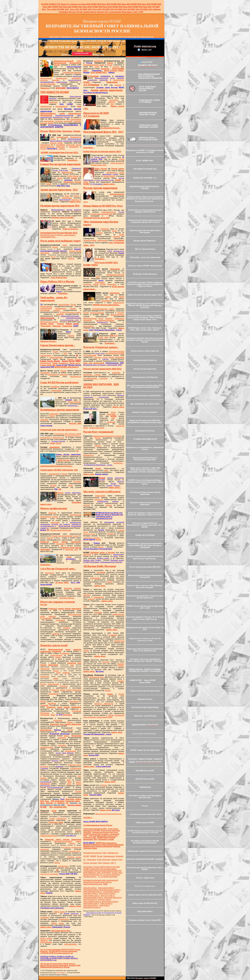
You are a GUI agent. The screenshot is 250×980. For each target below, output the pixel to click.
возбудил (87, 595)
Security (50, 538)
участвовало (106, 301)
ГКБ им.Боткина (58, 801)
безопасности (75, 63)
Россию (111, 715)
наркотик (121, 664)
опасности (75, 200)
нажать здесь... (115, 487)
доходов (87, 505)
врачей (51, 123)
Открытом (65, 548)
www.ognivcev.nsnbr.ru (92, 907)
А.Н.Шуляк (60, 620)
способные (60, 544)
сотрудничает (46, 355)
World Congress (111, 71)
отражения (45, 917)
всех (112, 104)
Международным (117, 315)
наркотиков (60, 147)
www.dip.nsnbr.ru (105, 899)
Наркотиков (92, 860)
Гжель (55, 363)
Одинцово (56, 326)
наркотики (63, 374)
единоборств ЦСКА (115, 172)
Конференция (46, 363)
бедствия (77, 482)
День (47, 801)
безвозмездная (61, 106)
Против (86, 863)
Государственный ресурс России (98, 825)
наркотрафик (100, 496)
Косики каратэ (118, 169)
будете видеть (46, 938)
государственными (48, 84)
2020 (87, 7)
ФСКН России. (64, 460)
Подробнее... (73, 160)
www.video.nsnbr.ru (91, 893)
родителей (68, 121)
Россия (60, 493)
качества (56, 634)
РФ (52, 145)
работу (108, 297)
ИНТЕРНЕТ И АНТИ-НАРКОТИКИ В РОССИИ (101, 867)
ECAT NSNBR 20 (97, 72)
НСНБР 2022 (57, 7)
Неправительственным (105, 320)
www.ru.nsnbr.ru (106, 903)
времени (67, 628)
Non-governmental (65, 536)
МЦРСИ (71, 258)
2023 (146, 4)
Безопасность (113, 853)
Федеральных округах (49, 322)
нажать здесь (75, 202)
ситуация (106, 662)
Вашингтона (119, 641)
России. (55, 517)
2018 (127, 7)
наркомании (74, 147)
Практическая (53, 684)
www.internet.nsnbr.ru (91, 896)
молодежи (52, 703)
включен (118, 85)
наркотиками (56, 390)
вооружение (45, 310)
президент (62, 738)
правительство (118, 614)
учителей (77, 121)
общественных (75, 113)
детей (70, 485)
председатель (119, 80)
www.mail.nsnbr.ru (90, 899)
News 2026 (86, 4)
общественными (56, 357)
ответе (110, 582)
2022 (47, 7)
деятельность (63, 866)
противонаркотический (99, 214)
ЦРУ (85, 606)
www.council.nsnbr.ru (106, 888)
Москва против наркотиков (61, 530)
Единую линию (56, 143)
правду (77, 196)
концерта (116, 237)
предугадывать (46, 942)
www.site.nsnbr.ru (90, 888)
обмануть (44, 940)
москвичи (105, 69)
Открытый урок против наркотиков (65, 724)
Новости (115, 860)
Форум (110, 63)
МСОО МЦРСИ (74, 402)
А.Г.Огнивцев (93, 76)
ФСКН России (73, 176)
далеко (86, 650)
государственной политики (95, 378)
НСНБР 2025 (116, 4)
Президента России (72, 182)
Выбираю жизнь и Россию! (99, 552)
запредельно (67, 198)
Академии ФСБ (72, 549)
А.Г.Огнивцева (46, 618)
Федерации (74, 701)
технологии (58, 720)
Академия (68, 588)
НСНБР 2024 (136, 4)
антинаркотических (117, 351)
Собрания (44, 705)
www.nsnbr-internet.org (113, 897)
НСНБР (67, 367)
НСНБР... (88, 82)
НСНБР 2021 (77, 7)
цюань (61, 923)
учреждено (53, 102)
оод (79, 4)
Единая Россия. (74, 359)
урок (79, 663)
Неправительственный (63, 61)
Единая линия (47, 324)
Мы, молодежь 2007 (58, 807)
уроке (72, 548)
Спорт (53, 443)
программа (101, 572)
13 (106, 72)
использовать (96, 578)
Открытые (51, 707)
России (57, 65)
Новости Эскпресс (70, 229)
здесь (86, 202)
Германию (113, 635)
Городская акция (73, 801)
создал (60, 178)
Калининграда (71, 751)
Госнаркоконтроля (109, 212)
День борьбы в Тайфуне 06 (54, 803)
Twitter (121, 71)
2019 (107, 7)
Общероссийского (48, 113)
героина (109, 505)
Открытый (72, 663)
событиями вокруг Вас (60, 931)
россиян (53, 485)
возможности (88, 455)
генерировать (64, 919)
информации (53, 694)
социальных (46, 651)
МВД (106, 337)
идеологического (117, 194)
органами (60, 314)
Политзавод (46, 326)
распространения (47, 147)
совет (79, 61)
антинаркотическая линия (103, 309)
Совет (104, 853)
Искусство (107, 860)
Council (76, 536)
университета (118, 303)
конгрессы (99, 61)
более (114, 231)
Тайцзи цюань (59, 912)
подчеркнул (114, 100)
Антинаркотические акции (94, 65)
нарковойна (45, 373)
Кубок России (101, 169)
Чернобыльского (47, 747)
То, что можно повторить (108, 876)
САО (112, 863)
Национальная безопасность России (107, 436)
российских (61, 145)
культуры (44, 80)
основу (74, 178)
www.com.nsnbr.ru (108, 896)
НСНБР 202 (96, 4)
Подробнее (63, 293)
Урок (106, 12)
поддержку (111, 422)
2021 (67, 7)
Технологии (45, 669)
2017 (148, 7)
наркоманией (54, 474)
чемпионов (105, 229)
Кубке (86, 182)
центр (43, 616)
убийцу (121, 666)
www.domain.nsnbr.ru (111, 892)
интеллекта (76, 78)
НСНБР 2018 (137, 7)
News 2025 (106, 4)
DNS (100, 863)
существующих (56, 655)
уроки (60, 707)
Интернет (94, 863)
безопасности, (62, 78)
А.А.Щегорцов (76, 768)
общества (52, 513)
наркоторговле (67, 172)
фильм (62, 149)
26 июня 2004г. (62, 582)
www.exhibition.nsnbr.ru (92, 901)
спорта (121, 159)
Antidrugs (157, 9)
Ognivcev (106, 863)
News (124, 4)
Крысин (101, 12)
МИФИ (122, 297)
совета (78, 841)
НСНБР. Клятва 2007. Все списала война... (100, 869)
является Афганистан (104, 704)
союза (62, 113)
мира (69, 780)
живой (49, 184)
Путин (99, 860)
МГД (96, 839)
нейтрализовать (71, 944)
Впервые (99, 233)
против (78, 145)
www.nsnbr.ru (88, 326)
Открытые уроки (56, 822)
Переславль (127, 12)
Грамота (61, 324)
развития (52, 616)
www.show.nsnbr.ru (91, 905)
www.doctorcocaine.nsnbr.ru (110, 890)
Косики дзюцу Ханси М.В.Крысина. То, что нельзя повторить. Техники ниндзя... (103, 875)
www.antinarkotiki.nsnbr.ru (93, 897)
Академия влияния (67, 598)
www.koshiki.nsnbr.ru (91, 903)
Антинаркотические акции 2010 (96, 218)
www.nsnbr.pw (106, 882)
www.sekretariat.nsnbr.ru (93, 892)
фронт (113, 412)
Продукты (106, 839)
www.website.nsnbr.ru (110, 901)
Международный (74, 614)
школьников (49, 121)
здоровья (56, 80)
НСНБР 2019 (117, 7)
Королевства (46, 730)
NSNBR (93, 856)
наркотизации (64, 304)
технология (50, 573)
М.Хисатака (76, 736)
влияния (77, 588)
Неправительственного (72, 72)
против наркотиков (97, 428)
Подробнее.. (89, 148)
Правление (45, 88)
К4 (77, 451)
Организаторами (90, 240)
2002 (65, 353)
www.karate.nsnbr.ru (91, 890)
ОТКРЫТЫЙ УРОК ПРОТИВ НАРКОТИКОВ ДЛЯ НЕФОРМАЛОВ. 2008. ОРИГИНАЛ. (102, 872)
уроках (62, 690)
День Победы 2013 (59, 278)
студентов (59, 121)
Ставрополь (67, 326)
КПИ (112, 336)
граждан (98, 446)
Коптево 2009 (75, 423)
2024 (128, 4)
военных (44, 123)
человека (98, 612)
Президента (45, 145)
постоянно (64, 686)
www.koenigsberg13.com (93, 884)
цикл (111, 214)
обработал (66, 653)
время (56, 678)
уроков (55, 542)
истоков (116, 67)
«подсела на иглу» (97, 677)
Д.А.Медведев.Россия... (111, 128)
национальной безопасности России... (57, 466)
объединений (46, 115)
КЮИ (101, 337)
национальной (60, 63)
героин (98, 468)
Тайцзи (54, 923)
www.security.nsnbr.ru (107, 893)
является (112, 102)
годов (97, 67)
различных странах (92, 374)
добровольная (46, 106)
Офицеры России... (48, 341)
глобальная (98, 499)
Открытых (45, 542)
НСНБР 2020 (97, 7)
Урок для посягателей (94, 363)
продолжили (100, 282)
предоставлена (46, 306)
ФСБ (116, 336)
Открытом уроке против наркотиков (63, 839)
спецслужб (70, 145)
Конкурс (93, 12)
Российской (77, 711)
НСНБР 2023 (156, 4)
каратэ (66, 736)
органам (57, 310)
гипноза (91, 599)
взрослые (87, 554)
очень (69, 557)
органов (71, 336)
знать (67, 196)
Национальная (109, 856)
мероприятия (76, 119)
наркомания (53, 374)
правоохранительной (49, 836)
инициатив (57, 651)
